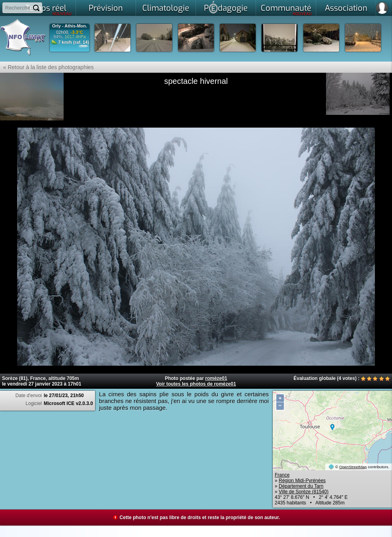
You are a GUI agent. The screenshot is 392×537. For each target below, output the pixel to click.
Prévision (106, 8)
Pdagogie (226, 7)
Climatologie (166, 8)
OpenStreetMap (353, 467)
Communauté (286, 10)
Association (346, 8)
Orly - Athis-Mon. (70, 26)
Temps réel (49, 10)
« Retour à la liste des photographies (47, 67)
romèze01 (216, 378)
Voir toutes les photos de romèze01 (196, 384)
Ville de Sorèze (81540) (304, 492)
